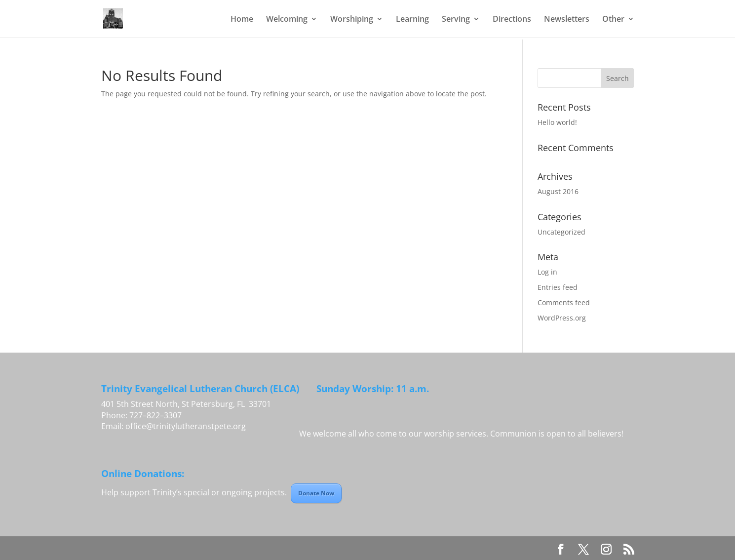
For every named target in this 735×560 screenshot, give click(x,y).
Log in (547, 272)
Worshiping (352, 20)
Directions (512, 20)
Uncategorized (561, 232)
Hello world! (557, 122)
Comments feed (564, 302)
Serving (456, 20)
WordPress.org (562, 318)
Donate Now (316, 493)
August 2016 (558, 191)
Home (242, 20)
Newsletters (567, 20)
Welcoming (287, 20)
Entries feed (558, 287)
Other (613, 20)
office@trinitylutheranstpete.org (186, 426)
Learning (412, 20)
